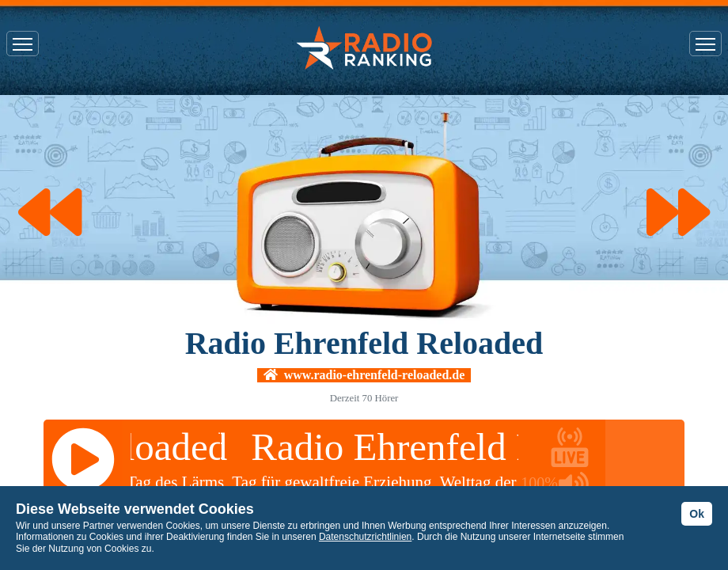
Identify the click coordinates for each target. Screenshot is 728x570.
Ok (697, 514)
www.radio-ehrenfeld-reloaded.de (364, 375)
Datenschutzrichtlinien (365, 537)
